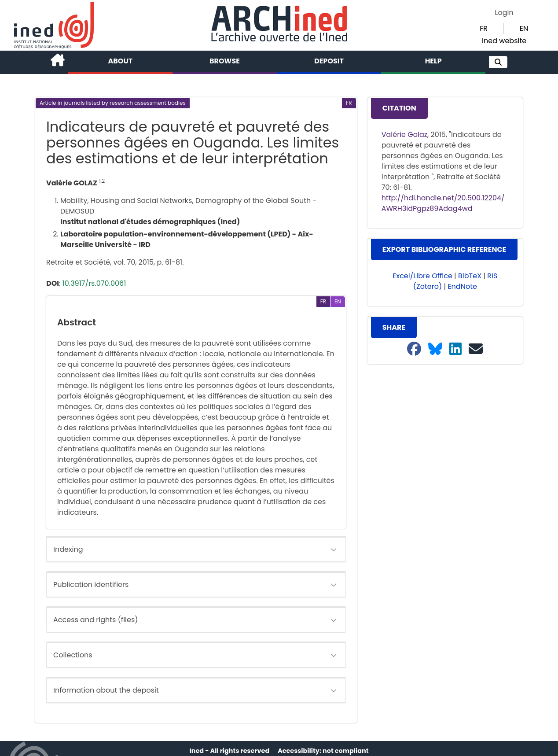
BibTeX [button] (470, 276)
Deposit (329, 61)
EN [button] (524, 28)
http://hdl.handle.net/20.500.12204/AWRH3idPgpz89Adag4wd (443, 203)
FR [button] (484, 28)
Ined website (504, 41)
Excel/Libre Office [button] (422, 276)
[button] (498, 62)
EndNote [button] (462, 286)
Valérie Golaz (404, 135)
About (121, 61)
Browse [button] (225, 61)
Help (433, 61)
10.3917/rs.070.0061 (94, 283)
